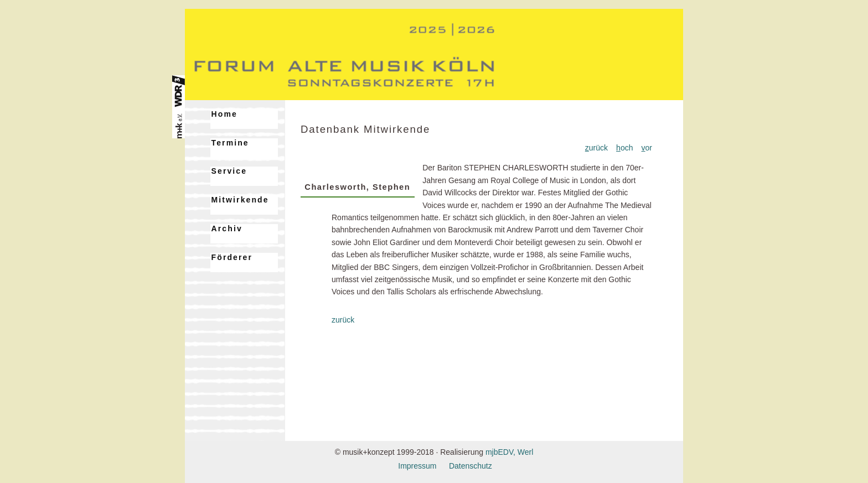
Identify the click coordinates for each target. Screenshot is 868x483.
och (624, 148)
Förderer (232, 257)
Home (224, 114)
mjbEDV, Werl (509, 452)
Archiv (227, 228)
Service (229, 171)
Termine (230, 143)
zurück (343, 320)
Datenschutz (471, 466)
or (647, 148)
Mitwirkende (240, 200)
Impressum (417, 466)
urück (596, 148)
